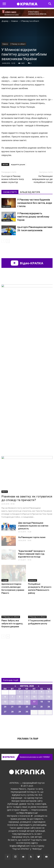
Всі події (27, 725)
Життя (5, 492)
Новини (5, 44)
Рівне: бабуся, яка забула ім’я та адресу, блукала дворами (12, 624)
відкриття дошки (18, 164)
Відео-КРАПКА (27, 263)
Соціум (5, 580)
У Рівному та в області (18, 44)
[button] (50, 4)
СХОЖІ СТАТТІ (10, 192)
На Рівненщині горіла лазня (32, 537)
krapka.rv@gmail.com (20, 846)
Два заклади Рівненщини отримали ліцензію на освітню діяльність (33, 526)
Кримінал (33, 580)
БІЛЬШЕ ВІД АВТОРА (30, 192)
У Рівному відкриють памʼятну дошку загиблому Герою (33, 217)
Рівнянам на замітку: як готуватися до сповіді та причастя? (27, 498)
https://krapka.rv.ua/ (29, 813)
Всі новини (11, 652)
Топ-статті (6, 206)
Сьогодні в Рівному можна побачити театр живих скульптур (13, 179)
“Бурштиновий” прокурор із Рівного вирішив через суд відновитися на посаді (31, 554)
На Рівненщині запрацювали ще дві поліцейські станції (42, 179)
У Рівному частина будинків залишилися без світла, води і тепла (35, 203)
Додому (5, 21)
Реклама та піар (28, 739)
